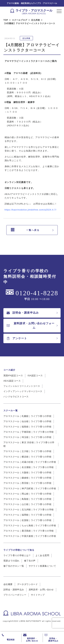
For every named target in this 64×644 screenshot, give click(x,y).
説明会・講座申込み (23, 313)
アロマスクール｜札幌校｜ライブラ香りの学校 (27, 416)
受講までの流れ (11, 561)
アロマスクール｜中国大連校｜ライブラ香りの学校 (30, 536)
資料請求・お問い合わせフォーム (31, 325)
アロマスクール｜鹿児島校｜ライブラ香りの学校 (29, 531)
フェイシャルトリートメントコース (22, 386)
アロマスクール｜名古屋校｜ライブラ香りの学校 (29, 467)
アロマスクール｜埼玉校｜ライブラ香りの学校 (27, 437)
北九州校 (26, 38)
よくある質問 (42, 555)
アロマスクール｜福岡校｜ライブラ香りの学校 (27, 515)
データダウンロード (28, 584)
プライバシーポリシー (15, 595)
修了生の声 (30, 561)
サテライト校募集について (42, 566)
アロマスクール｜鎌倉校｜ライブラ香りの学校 (27, 478)
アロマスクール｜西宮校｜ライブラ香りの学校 (27, 483)
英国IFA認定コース (13, 376)
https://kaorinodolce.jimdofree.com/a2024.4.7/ (31, 210)
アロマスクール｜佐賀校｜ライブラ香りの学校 (27, 520)
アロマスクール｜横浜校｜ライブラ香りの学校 (27, 457)
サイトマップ (38, 595)
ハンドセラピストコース (16, 397)
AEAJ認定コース (12, 381)
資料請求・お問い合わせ (41, 590)
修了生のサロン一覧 (14, 566)
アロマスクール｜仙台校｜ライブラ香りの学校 (27, 421)
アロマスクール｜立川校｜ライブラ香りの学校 (27, 451)
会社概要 (8, 584)
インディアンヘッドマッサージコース (23, 391)
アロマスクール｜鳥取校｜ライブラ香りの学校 (27, 499)
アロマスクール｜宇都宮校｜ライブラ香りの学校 (29, 432)
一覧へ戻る (25, 230)
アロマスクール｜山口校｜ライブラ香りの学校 (27, 504)
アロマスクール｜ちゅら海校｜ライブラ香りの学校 (30, 526)
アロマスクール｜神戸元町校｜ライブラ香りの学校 (30, 488)
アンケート (17, 338)
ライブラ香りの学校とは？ (17, 555)
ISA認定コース (35, 376)
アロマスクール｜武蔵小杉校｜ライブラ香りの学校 (30, 462)
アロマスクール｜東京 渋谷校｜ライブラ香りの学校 (29, 444)
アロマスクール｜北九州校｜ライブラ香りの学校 (29, 510)
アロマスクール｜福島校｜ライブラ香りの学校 (27, 427)
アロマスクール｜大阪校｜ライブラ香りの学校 (27, 473)
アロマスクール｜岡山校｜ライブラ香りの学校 (27, 494)
